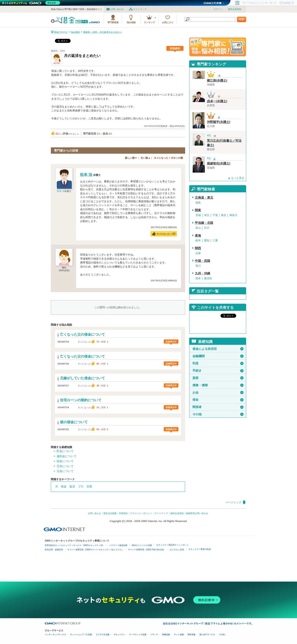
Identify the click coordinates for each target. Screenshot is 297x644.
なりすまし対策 (177, 550)
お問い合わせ (117, 9)
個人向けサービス (207, 635)
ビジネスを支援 (103, 635)
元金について (65, 471)
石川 (207, 228)
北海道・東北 (204, 198)
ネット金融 (179, 635)
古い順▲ (145, 158)
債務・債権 (218, 385)
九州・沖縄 (203, 273)
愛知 (207, 240)
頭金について (65, 461)
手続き (218, 371)
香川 (198, 266)
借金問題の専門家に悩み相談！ (218, 47)
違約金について (67, 456)
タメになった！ (166, 234)
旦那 (89, 486)
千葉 (215, 215)
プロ (81, 486)
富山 (198, 228)
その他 (218, 414)
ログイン (218, 9)
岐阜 (198, 240)
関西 (198, 248)
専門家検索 (113, 22)
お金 (218, 393)
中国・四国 (203, 261)
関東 (198, 210)
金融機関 (218, 356)
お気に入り (168, 22)
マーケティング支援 (138, 635)
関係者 (218, 407)
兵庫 (198, 253)
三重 (215, 240)
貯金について (65, 451)
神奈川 (233, 215)
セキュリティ (119, 635)
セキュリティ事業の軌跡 (200, 549)
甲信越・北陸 (204, 223)
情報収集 (166, 635)
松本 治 (61, 191)
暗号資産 (191, 635)
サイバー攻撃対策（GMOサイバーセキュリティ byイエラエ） (96, 550)
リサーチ (154, 635)
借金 (64, 486)
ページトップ (233, 502)
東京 (224, 215)
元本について (65, 466)
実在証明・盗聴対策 (54, 550)
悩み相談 (131, 22)
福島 (198, 203)
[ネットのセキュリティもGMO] (31, 3)
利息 (218, 363)
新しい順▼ (131, 158)
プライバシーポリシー (141, 513)
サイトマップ (140, 9)
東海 (198, 236)
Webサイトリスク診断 (142, 545)
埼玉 (207, 215)
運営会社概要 (110, 513)
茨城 (198, 215)
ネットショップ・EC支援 (81, 635)
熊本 (198, 278)
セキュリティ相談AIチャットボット (172, 545)
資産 (218, 378)
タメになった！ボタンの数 (168, 158)
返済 (72, 486)
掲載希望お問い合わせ (197, 513)
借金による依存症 (218, 349)
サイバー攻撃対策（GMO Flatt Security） (147, 550)
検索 (241, 19)
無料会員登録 (235, 9)
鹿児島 (208, 278)
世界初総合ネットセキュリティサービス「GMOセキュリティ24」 (75, 545)
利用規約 (123, 513)
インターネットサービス (55, 635)
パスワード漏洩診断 (118, 545)
